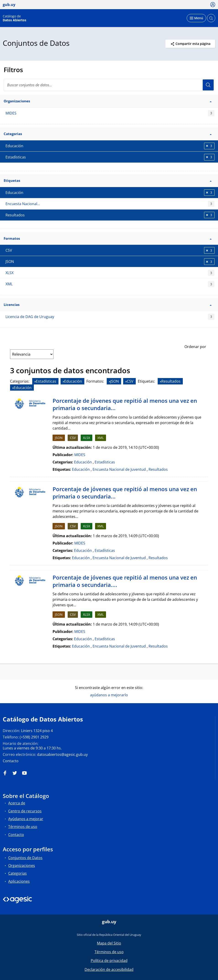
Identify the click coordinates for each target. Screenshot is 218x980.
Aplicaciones (19, 881)
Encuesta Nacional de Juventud (119, 469)
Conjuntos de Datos (25, 858)
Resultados (158, 469)
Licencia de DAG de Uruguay (110, 317)
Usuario (208, 85)
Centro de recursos (25, 811)
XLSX (110, 273)
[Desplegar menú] (196, 18)
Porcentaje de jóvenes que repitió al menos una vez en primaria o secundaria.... (125, 581)
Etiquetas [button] (108, 180)
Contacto (11, 761)
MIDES (110, 113)
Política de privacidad (109, 961)
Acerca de (17, 803)
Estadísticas (105, 462)
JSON (59, 438)
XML (110, 284)
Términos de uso (23, 827)
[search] (109, 85)
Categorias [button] (108, 134)
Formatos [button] (108, 238)
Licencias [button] (108, 305)
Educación (83, 462)
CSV (73, 438)
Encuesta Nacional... (110, 204)
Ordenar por (195, 347)
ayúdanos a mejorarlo (109, 695)
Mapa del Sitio (109, 943)
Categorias (17, 873)
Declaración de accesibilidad (109, 969)
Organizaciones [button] (108, 101)
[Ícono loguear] (213, 4)
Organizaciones (22, 866)
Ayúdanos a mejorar (26, 819)
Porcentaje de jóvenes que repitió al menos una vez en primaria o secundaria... (125, 404)
